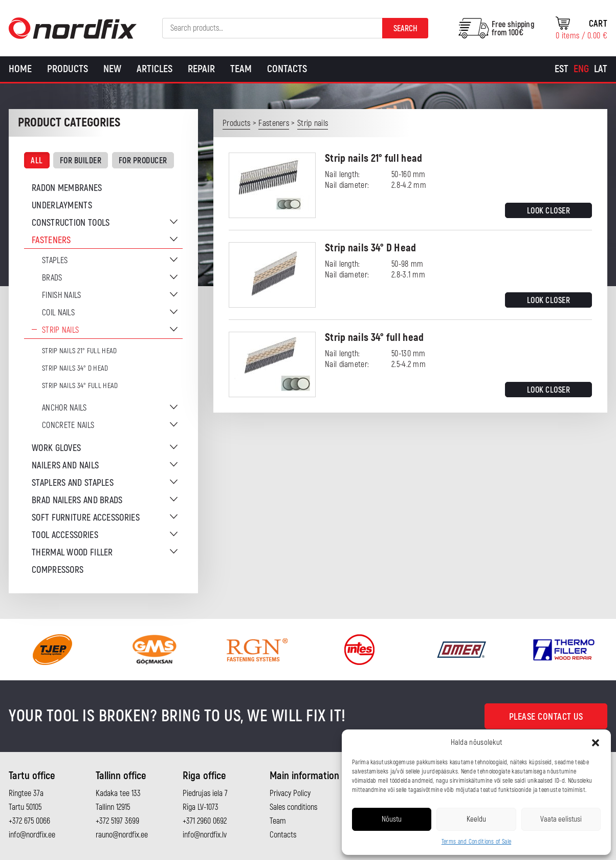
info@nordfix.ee (32, 835)
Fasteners (51, 240)
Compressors (58, 570)
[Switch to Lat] (601, 69)
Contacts (287, 69)
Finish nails (62, 295)
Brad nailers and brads (77, 500)
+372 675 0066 (29, 821)
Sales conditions (293, 807)
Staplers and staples (73, 483)
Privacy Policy (290, 793)
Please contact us (546, 717)
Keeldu (476, 819)
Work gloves (56, 448)
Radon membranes (67, 188)
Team (241, 69)
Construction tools (71, 223)
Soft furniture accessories (86, 518)
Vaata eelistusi (561, 819)
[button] (596, 743)
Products (68, 69)
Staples (55, 261)
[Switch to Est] (562, 69)
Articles (155, 69)
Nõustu (392, 819)
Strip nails (60, 330)
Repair (201, 69)
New (112, 69)
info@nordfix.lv (205, 835)
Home (20, 69)
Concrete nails (68, 425)
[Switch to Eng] (581, 69)
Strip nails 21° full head (80, 351)
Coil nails (58, 313)
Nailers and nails (65, 466)
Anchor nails (64, 408)
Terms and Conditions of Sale (476, 842)
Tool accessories (65, 535)
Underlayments (62, 206)
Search (405, 29)
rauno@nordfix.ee (122, 835)
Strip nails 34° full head (80, 386)
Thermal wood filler (72, 553)
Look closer (549, 211)
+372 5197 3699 (117, 821)
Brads (52, 278)
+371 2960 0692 (205, 821)
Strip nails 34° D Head (75, 368)
